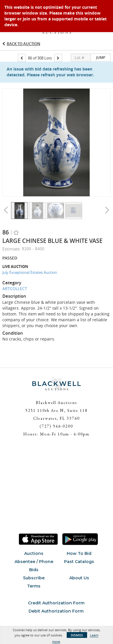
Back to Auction (23, 44)
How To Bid (79, 553)
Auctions (34, 553)
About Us (79, 578)
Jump (101, 58)
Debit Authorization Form (56, 611)
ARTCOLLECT (15, 289)
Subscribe (34, 578)
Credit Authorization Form (56, 603)
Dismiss (77, 635)
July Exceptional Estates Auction (30, 272)
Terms (34, 586)
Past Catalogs (79, 562)
